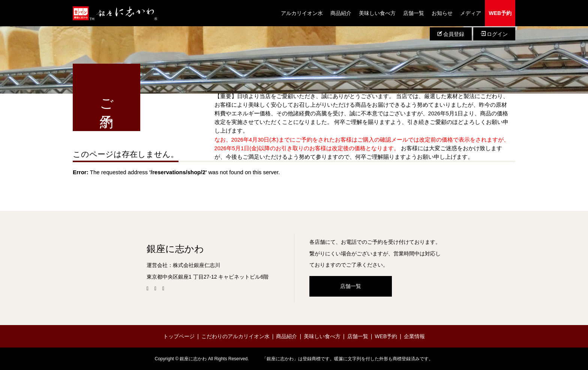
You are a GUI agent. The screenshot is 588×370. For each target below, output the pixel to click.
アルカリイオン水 (302, 13)
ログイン (494, 34)
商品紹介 (341, 13)
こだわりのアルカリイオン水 (235, 336)
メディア (471, 13)
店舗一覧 (414, 13)
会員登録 (451, 34)
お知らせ (442, 13)
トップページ (179, 336)
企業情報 (414, 336)
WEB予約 (500, 13)
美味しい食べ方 (377, 13)
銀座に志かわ (175, 249)
